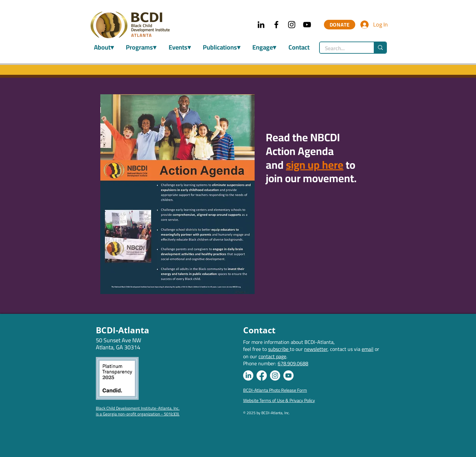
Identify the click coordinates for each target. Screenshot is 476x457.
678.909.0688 (293, 363)
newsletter (316, 349)
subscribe (279, 349)
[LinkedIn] (261, 25)
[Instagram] (292, 25)
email (368, 349)
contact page (272, 356)
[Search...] (343, 49)
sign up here (315, 165)
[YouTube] (307, 25)
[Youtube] (288, 376)
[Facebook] (276, 25)
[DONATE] (340, 25)
